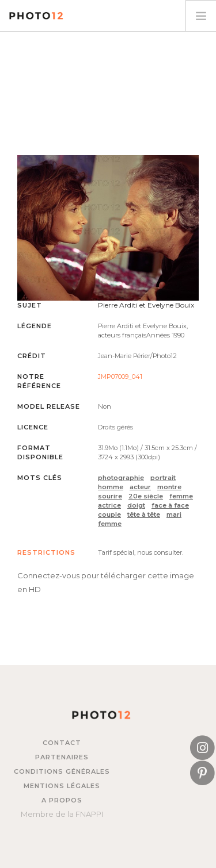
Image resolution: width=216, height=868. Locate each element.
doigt (136, 505)
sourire (110, 496)
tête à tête (144, 514)
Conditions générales (62, 771)
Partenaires (62, 757)
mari (174, 514)
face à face (170, 505)
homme (111, 487)
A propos (62, 800)
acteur (140, 487)
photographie (121, 478)
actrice (109, 505)
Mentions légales (62, 786)
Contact (62, 743)
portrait (163, 478)
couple (109, 514)
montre (169, 487)
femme (181, 496)
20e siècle (146, 496)
